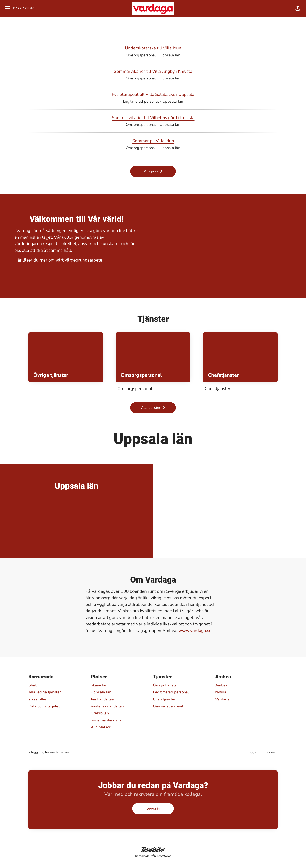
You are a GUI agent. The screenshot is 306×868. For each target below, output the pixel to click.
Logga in (153, 809)
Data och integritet (44, 706)
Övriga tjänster (165, 685)
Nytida (221, 692)
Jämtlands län (102, 699)
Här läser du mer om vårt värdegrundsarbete (58, 260)
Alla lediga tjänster (45, 692)
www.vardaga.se (195, 631)
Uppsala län (101, 692)
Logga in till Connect (262, 752)
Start (32, 685)
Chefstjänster (164, 699)
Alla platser (101, 727)
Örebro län (100, 713)
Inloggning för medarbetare (49, 752)
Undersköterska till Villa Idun (153, 48)
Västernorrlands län (107, 706)
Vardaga (222, 699)
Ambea (221, 685)
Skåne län (99, 685)
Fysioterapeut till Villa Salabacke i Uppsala (153, 95)
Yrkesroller (37, 699)
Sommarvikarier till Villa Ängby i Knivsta (153, 72)
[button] (298, 8)
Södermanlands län (107, 720)
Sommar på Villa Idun (153, 141)
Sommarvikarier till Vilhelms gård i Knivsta (153, 118)
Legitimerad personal (171, 692)
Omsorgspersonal (168, 706)
